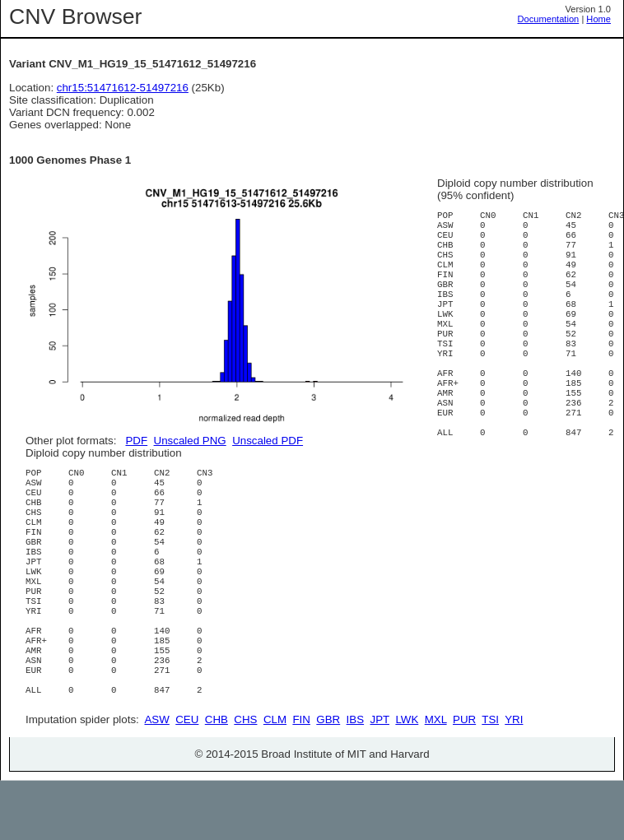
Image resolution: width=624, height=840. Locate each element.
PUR (464, 779)
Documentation (549, 19)
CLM (275, 779)
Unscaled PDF (268, 441)
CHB (217, 779)
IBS (355, 779)
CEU (187, 779)
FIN (301, 779)
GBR (328, 779)
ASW (156, 779)
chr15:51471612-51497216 (123, 88)
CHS (245, 779)
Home (598, 19)
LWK (407, 779)
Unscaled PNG (190, 441)
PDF (136, 441)
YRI (514, 779)
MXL (436, 779)
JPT (380, 779)
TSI (490, 779)
